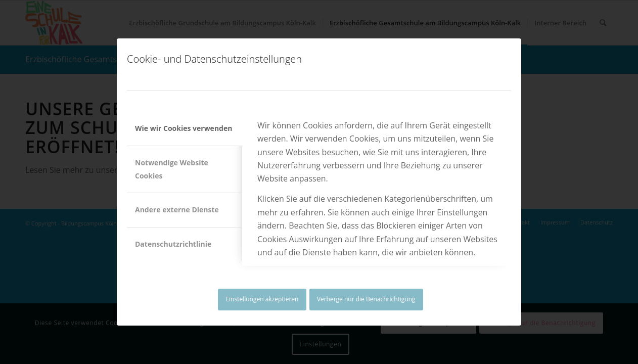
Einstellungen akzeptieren (262, 299)
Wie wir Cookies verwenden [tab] (184, 128)
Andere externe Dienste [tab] (177, 210)
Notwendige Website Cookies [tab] (172, 169)
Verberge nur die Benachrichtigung (366, 299)
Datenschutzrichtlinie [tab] (173, 244)
